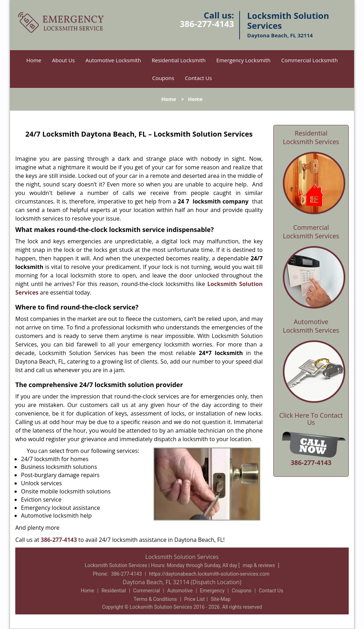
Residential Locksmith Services (311, 137)
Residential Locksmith (179, 60)
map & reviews (259, 565)
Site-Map (221, 599)
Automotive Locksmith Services (311, 326)
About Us (63, 60)
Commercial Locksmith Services (311, 232)
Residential (114, 591)
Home (34, 60)
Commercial (147, 591)
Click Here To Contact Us (311, 419)
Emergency (212, 591)
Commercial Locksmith (309, 60)
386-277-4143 (207, 24)
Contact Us (198, 78)
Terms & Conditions (155, 599)
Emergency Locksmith (243, 60)
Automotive (180, 591)
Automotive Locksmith (113, 60)
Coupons (163, 78)
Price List (194, 599)
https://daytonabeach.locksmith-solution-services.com (209, 574)
